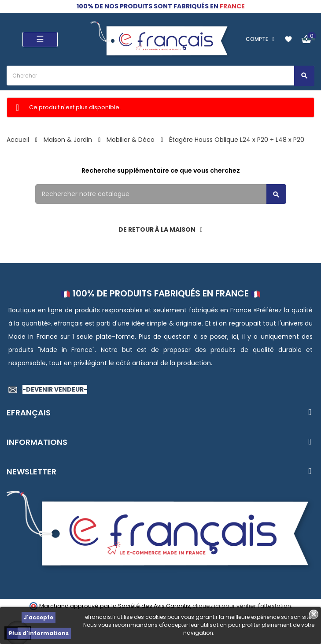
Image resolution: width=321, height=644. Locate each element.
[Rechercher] (161, 194)
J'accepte (39, 617)
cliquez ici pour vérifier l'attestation (242, 606)
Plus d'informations (39, 633)
